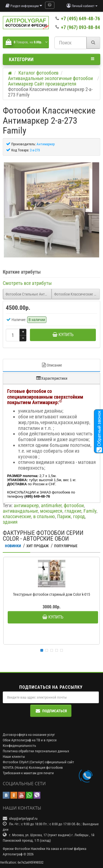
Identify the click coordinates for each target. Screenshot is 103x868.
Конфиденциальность (19, 746)
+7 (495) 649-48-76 (80, 19)
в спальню (44, 516)
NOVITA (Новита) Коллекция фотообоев (33, 768)
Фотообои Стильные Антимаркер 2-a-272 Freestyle (29, 294)
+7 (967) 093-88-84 (80, 27)
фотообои (74, 505)
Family (90, 511)
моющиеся (51, 511)
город (79, 516)
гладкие (73, 511)
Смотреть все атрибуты (27, 283)
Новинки (13, 546)
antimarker (51, 505)
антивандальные (20, 511)
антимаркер (26, 505)
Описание (51, 365)
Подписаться (51, 711)
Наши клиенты (14, 757)
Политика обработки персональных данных (36, 751)
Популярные (66, 546)
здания (10, 522)
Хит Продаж (37, 546)
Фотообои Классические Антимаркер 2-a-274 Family (77, 294)
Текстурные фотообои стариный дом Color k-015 (51, 594)
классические (17, 516)
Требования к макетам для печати (28, 773)
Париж (64, 516)
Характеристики (52, 378)
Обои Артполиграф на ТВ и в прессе (30, 740)
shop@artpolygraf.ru (23, 819)
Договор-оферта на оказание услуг (29, 735)
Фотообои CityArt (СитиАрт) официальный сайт (38, 762)
